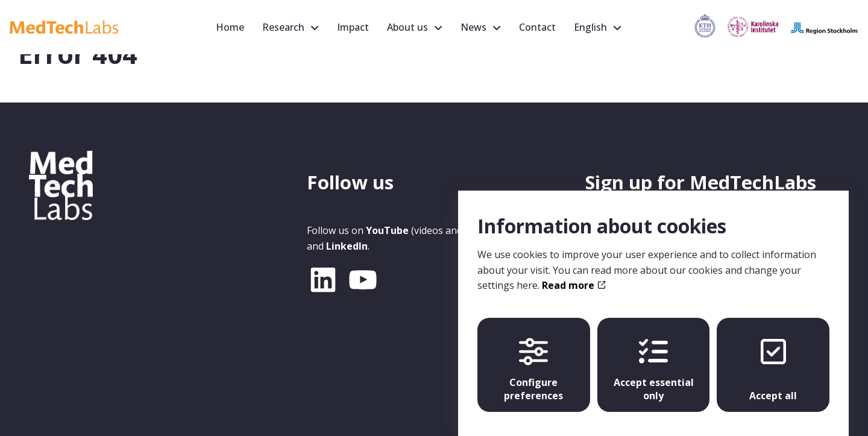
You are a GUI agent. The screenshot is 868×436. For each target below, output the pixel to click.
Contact (537, 27)
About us (407, 27)
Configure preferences (533, 358)
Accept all (773, 358)
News (473, 27)
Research (283, 27)
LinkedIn (347, 246)
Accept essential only (654, 358)
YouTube (387, 230)
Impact (353, 27)
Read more (574, 274)
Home (230, 27)
